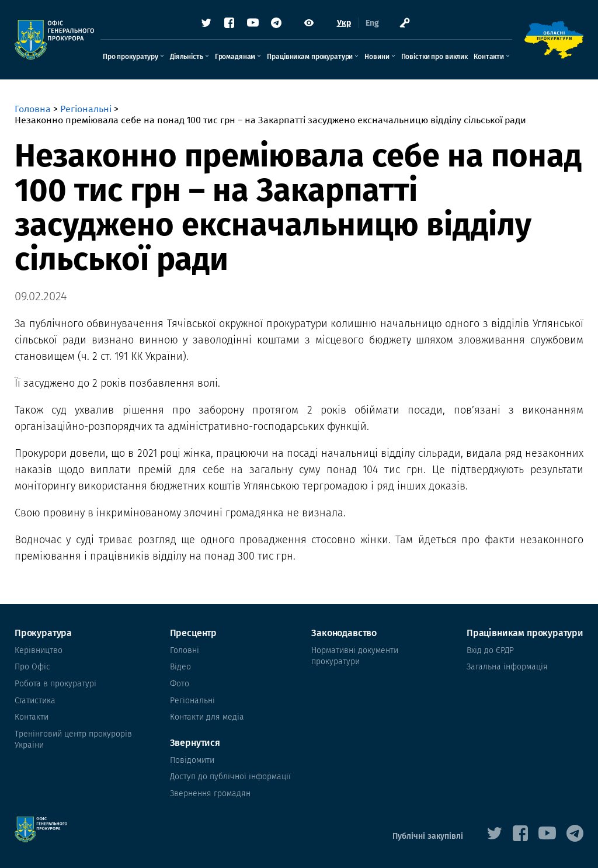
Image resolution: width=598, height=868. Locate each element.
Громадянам (235, 57)
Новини (377, 57)
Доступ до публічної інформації (230, 777)
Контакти (489, 57)
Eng (372, 23)
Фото (180, 684)
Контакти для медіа (207, 717)
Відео (180, 667)
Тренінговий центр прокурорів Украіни (73, 740)
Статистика (35, 701)
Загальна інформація (507, 667)
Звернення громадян (210, 794)
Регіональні (86, 109)
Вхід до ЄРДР (490, 650)
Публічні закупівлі (428, 836)
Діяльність (187, 57)
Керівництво (39, 650)
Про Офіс (32, 667)
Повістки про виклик (435, 57)
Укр (344, 23)
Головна (33, 109)
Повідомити (192, 760)
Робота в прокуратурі (55, 684)
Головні (185, 650)
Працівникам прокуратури (310, 57)
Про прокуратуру (131, 57)
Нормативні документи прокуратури (355, 656)
